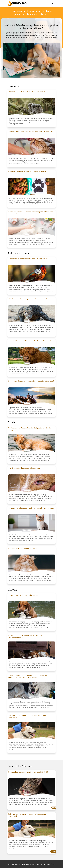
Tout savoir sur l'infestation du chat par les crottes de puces (30, 429)
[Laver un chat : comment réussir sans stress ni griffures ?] (32, 147)
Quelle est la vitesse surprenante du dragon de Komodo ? (31, 299)
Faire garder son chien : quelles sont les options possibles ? (27, 716)
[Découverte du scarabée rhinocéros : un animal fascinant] (32, 397)
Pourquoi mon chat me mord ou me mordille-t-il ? (28, 772)
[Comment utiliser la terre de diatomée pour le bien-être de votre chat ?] (32, 227)
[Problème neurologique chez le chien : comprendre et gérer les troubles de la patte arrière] (32, 691)
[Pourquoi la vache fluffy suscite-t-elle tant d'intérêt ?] (32, 356)
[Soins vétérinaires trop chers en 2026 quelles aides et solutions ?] (31, 27)
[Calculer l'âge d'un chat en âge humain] (32, 564)
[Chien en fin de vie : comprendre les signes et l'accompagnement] (32, 651)
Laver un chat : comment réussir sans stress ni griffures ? (31, 132)
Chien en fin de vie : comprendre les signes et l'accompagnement (26, 636)
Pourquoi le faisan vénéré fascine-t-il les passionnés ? (30, 259)
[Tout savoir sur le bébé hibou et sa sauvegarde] (32, 107)
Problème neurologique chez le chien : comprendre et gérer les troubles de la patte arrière (29, 676)
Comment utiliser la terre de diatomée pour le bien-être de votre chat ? (31, 213)
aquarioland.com (15, 864)
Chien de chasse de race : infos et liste (23, 595)
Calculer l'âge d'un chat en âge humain (24, 548)
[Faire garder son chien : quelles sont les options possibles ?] (32, 731)
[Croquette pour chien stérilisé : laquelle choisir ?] (32, 187)
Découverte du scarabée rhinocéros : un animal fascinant (31, 381)
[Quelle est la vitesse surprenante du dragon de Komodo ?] (32, 315)
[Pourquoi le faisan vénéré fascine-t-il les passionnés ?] (32, 274)
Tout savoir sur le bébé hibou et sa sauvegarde (27, 91)
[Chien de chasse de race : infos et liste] (32, 611)
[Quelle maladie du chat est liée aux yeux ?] (32, 484)
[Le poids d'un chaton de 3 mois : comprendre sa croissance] (32, 524)
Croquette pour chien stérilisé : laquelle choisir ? (28, 172)
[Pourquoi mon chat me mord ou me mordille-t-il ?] (32, 788)
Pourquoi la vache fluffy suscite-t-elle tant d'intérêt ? (30, 341)
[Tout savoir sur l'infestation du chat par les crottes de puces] (32, 444)
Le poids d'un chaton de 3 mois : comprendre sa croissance (31, 508)
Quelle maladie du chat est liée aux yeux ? (25, 468)
